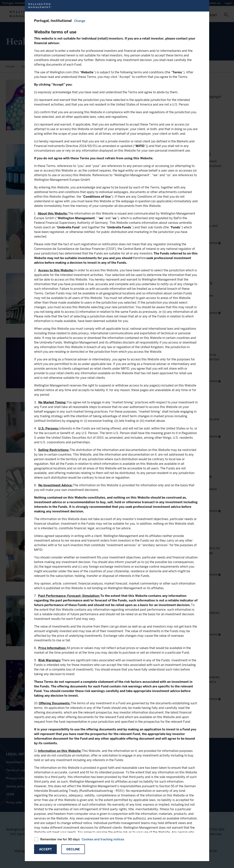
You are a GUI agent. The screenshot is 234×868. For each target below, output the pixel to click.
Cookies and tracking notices (103, 839)
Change (80, 21)
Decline (73, 849)
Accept (45, 849)
